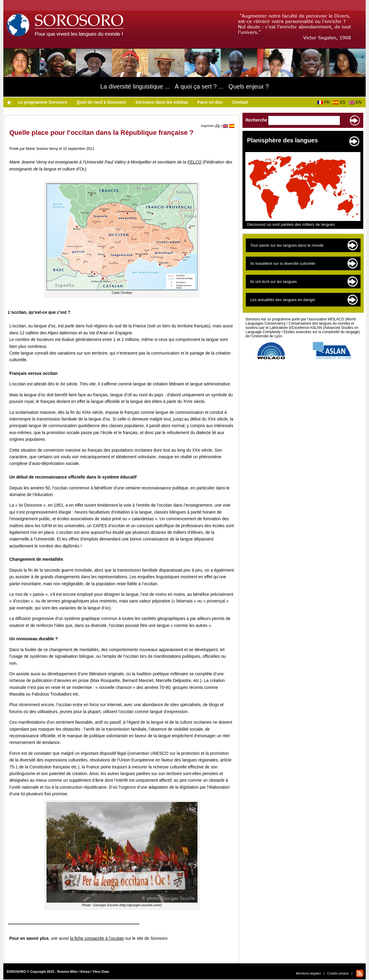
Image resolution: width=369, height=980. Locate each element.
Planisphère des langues (282, 140)
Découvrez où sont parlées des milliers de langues (291, 224)
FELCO (195, 162)
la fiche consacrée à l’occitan (97, 938)
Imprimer (210, 126)
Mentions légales (308, 973)
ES (340, 102)
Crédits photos (338, 973)
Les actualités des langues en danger (283, 300)
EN (356, 102)
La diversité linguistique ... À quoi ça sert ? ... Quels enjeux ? (184, 86)
